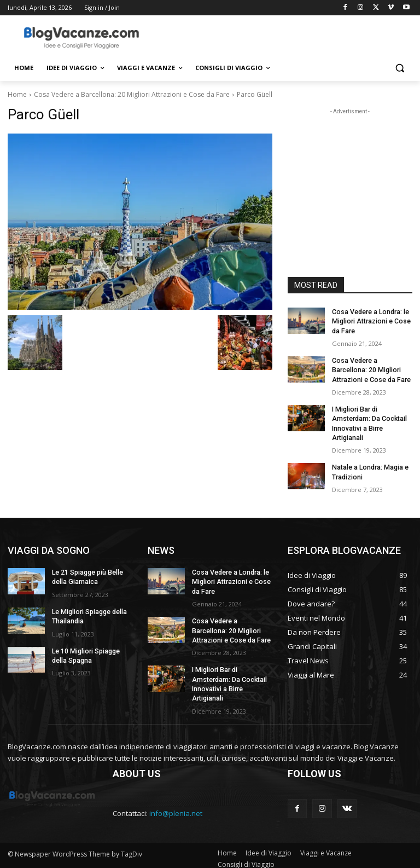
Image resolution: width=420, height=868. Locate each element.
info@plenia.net (176, 807)
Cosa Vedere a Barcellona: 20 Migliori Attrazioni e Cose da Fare (132, 94)
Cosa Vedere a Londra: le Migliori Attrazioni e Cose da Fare (370, 321)
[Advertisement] (284, 37)
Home (17, 94)
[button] (399, 68)
